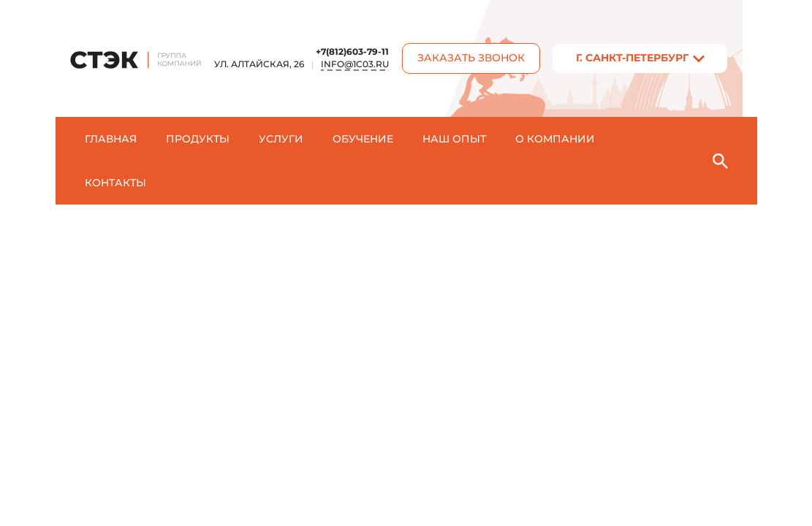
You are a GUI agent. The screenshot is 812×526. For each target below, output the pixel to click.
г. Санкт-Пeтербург (632, 58)
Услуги (281, 139)
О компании (555, 139)
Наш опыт (454, 139)
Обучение (363, 139)
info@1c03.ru (355, 64)
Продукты (198, 139)
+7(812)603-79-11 (352, 52)
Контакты (115, 183)
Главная (111, 139)
